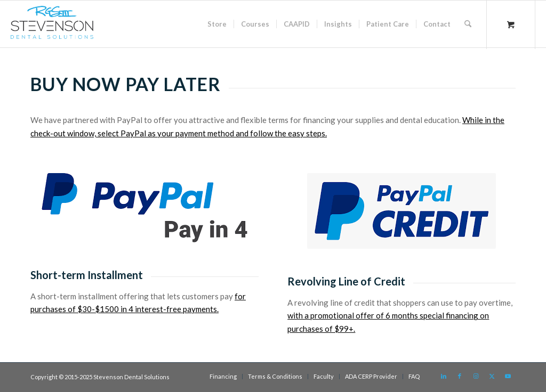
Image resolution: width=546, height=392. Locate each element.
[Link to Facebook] (460, 376)
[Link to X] (492, 376)
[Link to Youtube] (508, 376)
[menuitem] (217, 24)
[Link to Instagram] (476, 376)
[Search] (468, 24)
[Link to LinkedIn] (444, 376)
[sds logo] (52, 27)
